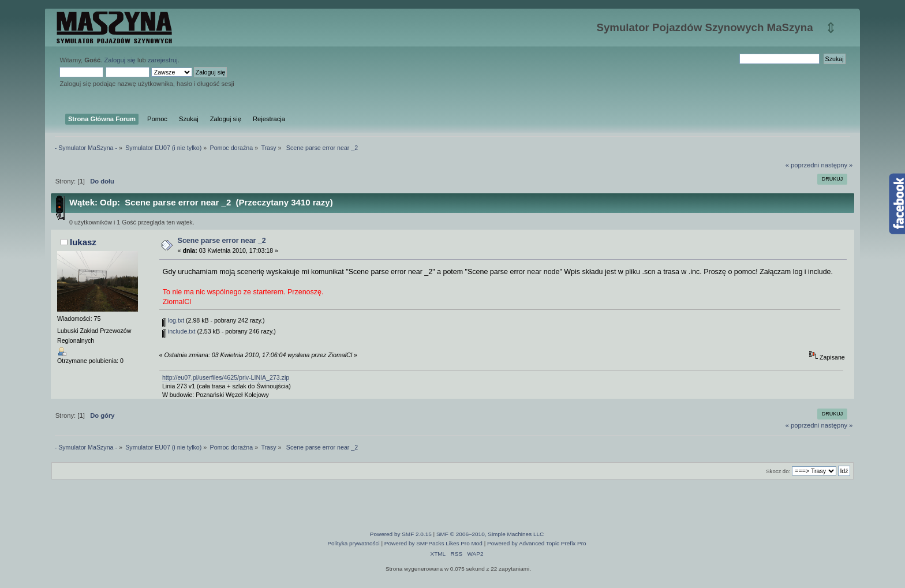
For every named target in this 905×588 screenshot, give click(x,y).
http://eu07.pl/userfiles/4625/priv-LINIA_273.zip (226, 377)
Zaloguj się (120, 60)
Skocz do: (778, 471)
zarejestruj (163, 60)
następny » (837, 165)
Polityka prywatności (353, 543)
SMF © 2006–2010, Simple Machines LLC (490, 534)
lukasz (83, 242)
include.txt (179, 331)
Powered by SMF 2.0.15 (401, 534)
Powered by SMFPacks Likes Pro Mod (433, 543)
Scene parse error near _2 (222, 241)
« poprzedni (803, 165)
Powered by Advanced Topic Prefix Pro (537, 543)
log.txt (173, 320)
